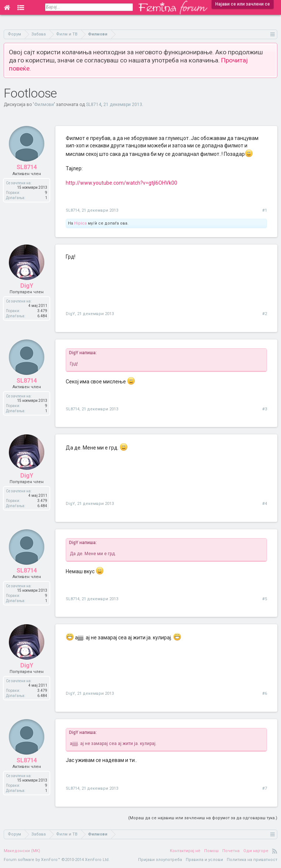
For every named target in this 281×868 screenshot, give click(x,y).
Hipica (80, 223)
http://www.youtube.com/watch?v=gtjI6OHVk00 (121, 183)
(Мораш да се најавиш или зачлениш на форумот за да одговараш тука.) (203, 818)
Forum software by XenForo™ (57, 860)
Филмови (44, 105)
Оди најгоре (256, 851)
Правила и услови (204, 860)
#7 (265, 788)
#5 (265, 599)
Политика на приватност (252, 860)
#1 (265, 210)
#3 (265, 409)
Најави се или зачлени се (243, 4)
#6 (265, 693)
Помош (211, 851)
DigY (70, 314)
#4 (265, 504)
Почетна (231, 851)
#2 (265, 314)
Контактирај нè (185, 851)
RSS (275, 851)
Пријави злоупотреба (160, 860)
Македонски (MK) (22, 851)
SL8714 (94, 105)
